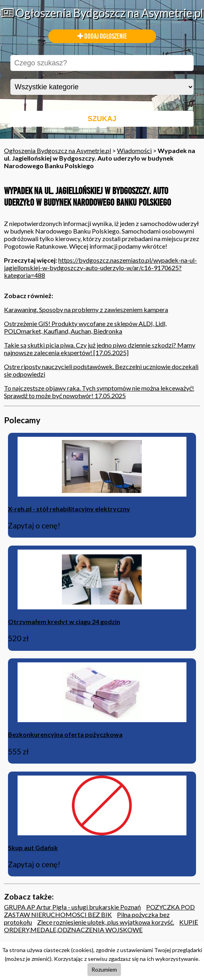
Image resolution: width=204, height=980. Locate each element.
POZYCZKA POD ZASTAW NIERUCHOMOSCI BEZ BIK (99, 911)
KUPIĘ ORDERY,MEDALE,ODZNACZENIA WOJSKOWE (101, 926)
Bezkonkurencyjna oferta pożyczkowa (65, 734)
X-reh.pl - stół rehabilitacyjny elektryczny (69, 509)
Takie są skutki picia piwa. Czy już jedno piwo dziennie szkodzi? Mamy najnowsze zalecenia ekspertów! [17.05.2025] (100, 349)
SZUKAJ (102, 119)
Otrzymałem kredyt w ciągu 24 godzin (64, 622)
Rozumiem (104, 969)
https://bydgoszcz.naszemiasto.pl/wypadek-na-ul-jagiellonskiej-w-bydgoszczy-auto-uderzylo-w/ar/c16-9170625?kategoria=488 (100, 268)
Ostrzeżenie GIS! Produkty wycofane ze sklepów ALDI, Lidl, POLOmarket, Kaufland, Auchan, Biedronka (85, 327)
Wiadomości (134, 150)
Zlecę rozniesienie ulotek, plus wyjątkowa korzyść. (106, 922)
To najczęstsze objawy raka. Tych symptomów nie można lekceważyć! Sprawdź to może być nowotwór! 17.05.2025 (99, 392)
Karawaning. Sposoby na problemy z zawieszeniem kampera (86, 309)
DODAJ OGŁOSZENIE (102, 36)
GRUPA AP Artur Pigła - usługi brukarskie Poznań (72, 907)
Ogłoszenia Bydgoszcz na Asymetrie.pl (102, 13)
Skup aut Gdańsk (33, 847)
